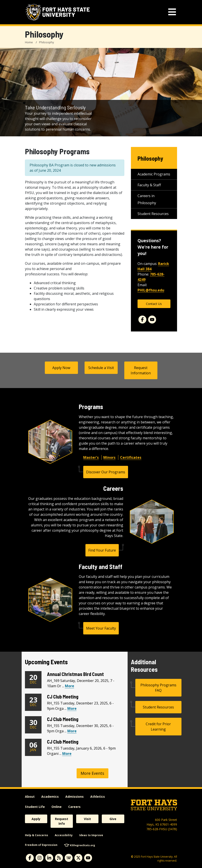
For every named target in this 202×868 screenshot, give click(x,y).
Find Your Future (102, 550)
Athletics (98, 797)
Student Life (35, 807)
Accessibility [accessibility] (64, 835)
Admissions (75, 797)
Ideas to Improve (91, 835)
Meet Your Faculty (101, 628)
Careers (74, 807)
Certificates (131, 457)
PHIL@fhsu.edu (151, 290)
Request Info (62, 821)
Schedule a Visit (101, 368)
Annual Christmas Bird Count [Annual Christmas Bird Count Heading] (75, 674)
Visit (87, 819)
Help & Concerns (37, 835)
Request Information (141, 370)
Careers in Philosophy (147, 199)
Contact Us (154, 304)
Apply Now (61, 368)
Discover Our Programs (106, 472)
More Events (92, 773)
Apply (36, 819)
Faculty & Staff (149, 185)
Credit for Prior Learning (158, 727)
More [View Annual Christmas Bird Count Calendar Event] (70, 686)
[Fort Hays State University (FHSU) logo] (58, 12)
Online (57, 807)
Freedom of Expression (41, 845)
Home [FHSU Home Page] (29, 42)
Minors (109, 457)
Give (113, 819)
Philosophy (46, 42)
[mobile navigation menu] (172, 12)
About (30, 797)
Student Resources (153, 214)
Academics (50, 797)
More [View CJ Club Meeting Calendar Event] (72, 708)
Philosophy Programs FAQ (158, 688)
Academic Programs (154, 174)
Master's (91, 457)
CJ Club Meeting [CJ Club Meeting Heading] (63, 697)
